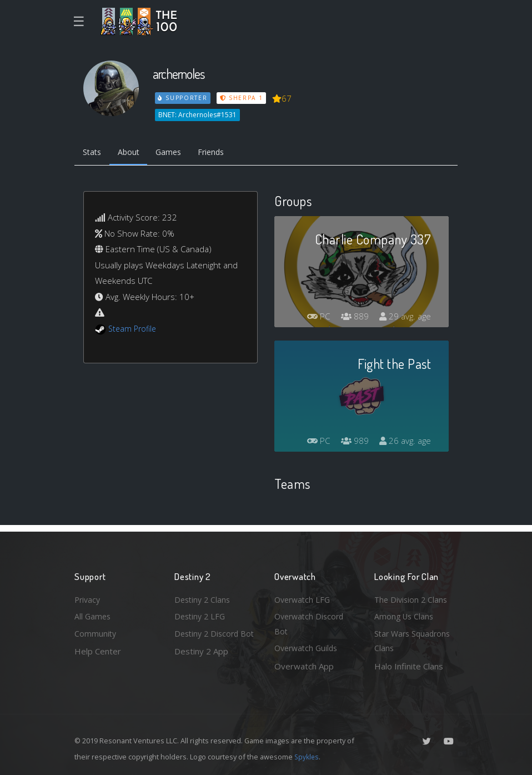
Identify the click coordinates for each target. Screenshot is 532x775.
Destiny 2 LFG (201, 614)
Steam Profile (134, 330)
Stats (93, 153)
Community (96, 632)
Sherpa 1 (243, 98)
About (132, 153)
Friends (221, 153)
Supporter (183, 98)
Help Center (98, 650)
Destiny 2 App (201, 666)
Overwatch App (304, 666)
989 (352, 442)
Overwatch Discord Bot (311, 622)
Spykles (307, 757)
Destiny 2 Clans (204, 596)
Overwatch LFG (304, 596)
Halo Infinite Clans (409, 666)
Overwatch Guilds (308, 648)
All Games (93, 614)
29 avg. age (404, 318)
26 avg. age (404, 442)
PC (314, 318)
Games (175, 153)
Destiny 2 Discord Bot (209, 640)
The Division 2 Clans (412, 596)
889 (352, 318)
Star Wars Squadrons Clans (415, 640)
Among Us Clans (405, 614)
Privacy (88, 596)
